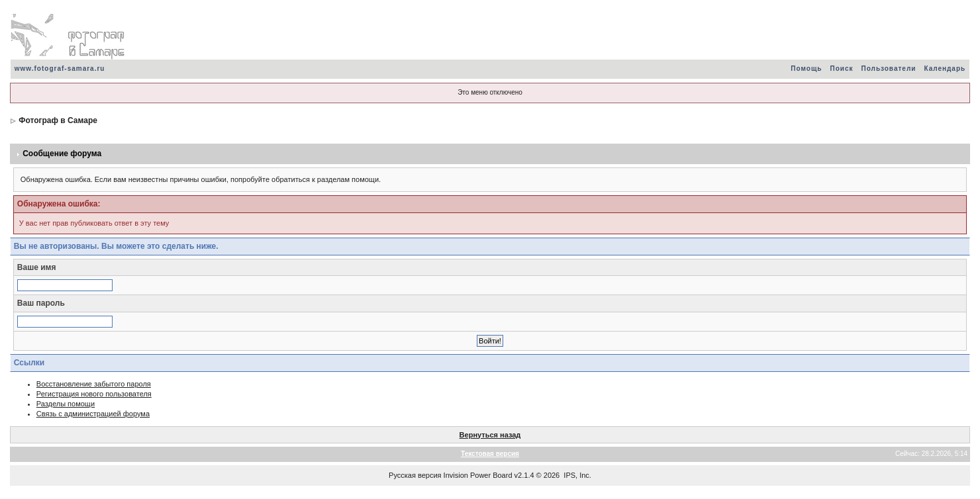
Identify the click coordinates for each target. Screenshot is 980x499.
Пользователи (888, 68)
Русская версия (415, 475)
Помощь (806, 68)
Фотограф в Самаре (58, 120)
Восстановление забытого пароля (94, 384)
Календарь (945, 68)
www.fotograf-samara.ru (60, 68)
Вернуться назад (490, 435)
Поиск (841, 68)
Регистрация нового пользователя (94, 394)
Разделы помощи (66, 404)
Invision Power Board (478, 475)
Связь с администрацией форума (93, 414)
